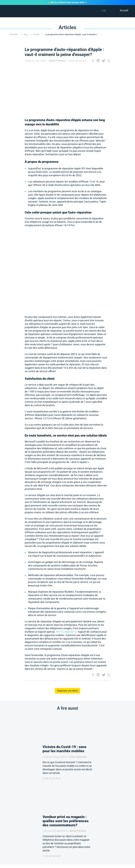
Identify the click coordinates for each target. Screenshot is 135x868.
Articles (37, 34)
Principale (14, 34)
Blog (26, 34)
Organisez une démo (67, 691)
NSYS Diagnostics (66, 632)
